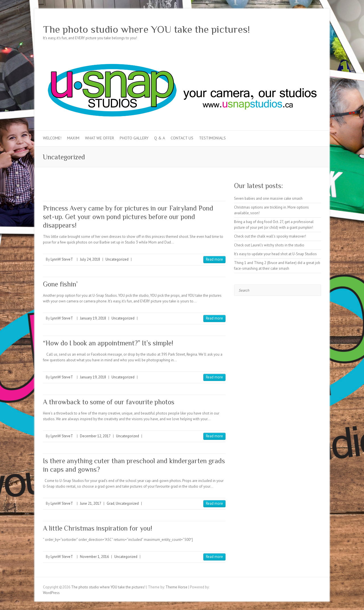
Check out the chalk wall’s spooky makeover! (270, 236)
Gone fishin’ (60, 284)
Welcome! (52, 138)
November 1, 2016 (94, 557)
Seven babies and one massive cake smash (268, 198)
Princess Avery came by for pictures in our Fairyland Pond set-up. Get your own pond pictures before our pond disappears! (128, 217)
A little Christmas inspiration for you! (98, 528)
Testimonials (212, 138)
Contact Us (182, 138)
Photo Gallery (134, 138)
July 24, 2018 (90, 259)
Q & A (160, 138)
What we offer (100, 138)
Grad (110, 503)
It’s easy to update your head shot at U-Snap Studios (275, 254)
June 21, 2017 (91, 503)
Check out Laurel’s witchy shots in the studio (269, 245)
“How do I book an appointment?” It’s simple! (108, 343)
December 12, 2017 (95, 436)
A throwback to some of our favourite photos (109, 402)
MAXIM (73, 138)
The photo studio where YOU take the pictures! (146, 29)
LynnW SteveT (62, 259)
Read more (214, 259)
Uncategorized (117, 259)
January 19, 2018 (93, 318)
